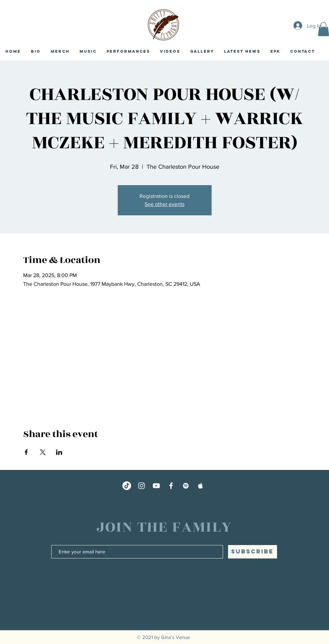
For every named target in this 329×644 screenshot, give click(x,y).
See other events (164, 204)
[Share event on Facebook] (26, 452)
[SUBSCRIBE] (253, 552)
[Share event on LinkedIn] (59, 452)
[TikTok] (127, 486)
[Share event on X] (43, 452)
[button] (242, 51)
